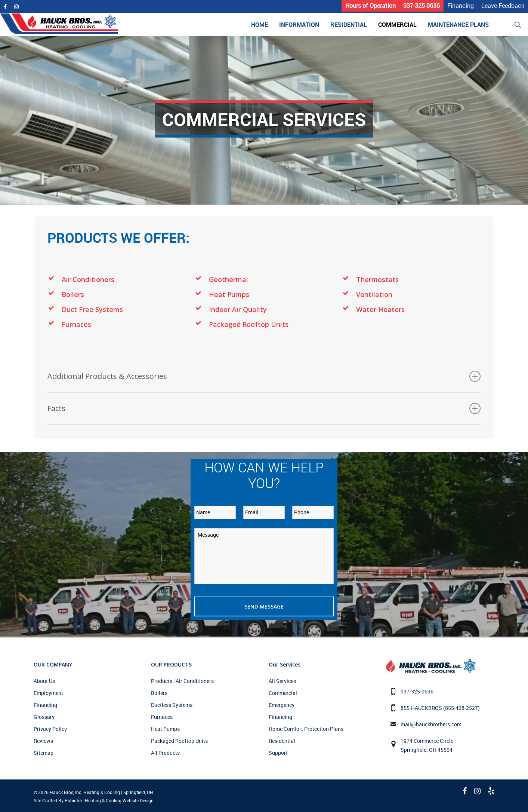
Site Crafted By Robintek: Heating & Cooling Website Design (94, 800)
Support (278, 753)
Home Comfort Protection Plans (306, 729)
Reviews (43, 741)
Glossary (44, 717)
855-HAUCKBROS (421, 708)
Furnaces (76, 324)
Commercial (283, 693)
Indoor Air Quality (238, 309)
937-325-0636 (417, 691)
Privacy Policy (50, 729)
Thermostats (377, 279)
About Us (44, 681)
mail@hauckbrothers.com (431, 724)
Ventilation (374, 294)
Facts (264, 408)
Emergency (282, 705)
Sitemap (44, 753)
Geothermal (229, 279)
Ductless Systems (172, 705)
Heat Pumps (229, 294)
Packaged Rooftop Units (249, 324)
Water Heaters (380, 309)
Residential (282, 741)
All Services (282, 681)
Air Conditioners (88, 279)
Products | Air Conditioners (182, 681)
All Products (165, 753)
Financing (45, 705)
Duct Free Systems (92, 309)
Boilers (73, 294)
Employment (48, 693)
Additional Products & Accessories (264, 376)
